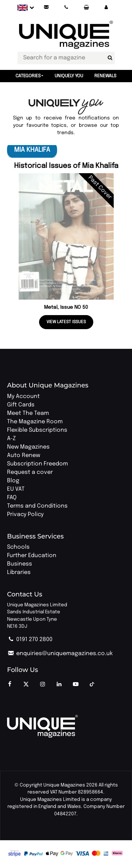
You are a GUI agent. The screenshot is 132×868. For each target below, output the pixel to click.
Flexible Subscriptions (37, 430)
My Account (23, 396)
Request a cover (30, 472)
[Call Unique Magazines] (66, 8)
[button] (106, 8)
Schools (18, 547)
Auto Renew (24, 455)
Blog (13, 481)
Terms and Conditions (37, 506)
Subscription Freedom (37, 464)
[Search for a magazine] (110, 58)
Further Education (32, 556)
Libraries (19, 572)
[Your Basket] (86, 8)
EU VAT (16, 489)
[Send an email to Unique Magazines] (46, 8)
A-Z (11, 439)
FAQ (12, 498)
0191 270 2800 (30, 639)
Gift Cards (21, 405)
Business (20, 564)
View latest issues (66, 322)
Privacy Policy (25, 514)
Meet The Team (28, 413)
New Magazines (28, 447)
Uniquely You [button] (69, 76)
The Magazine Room (35, 422)
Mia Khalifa (32, 150)
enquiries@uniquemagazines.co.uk (60, 654)
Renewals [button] (105, 76)
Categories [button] (28, 76)
